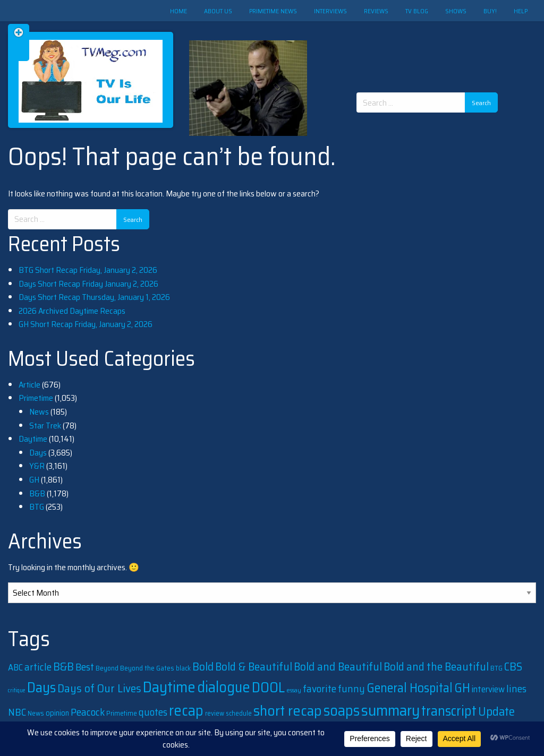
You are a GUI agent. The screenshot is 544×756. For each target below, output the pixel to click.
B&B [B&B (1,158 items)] (63, 667)
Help (521, 11)
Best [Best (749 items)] (85, 667)
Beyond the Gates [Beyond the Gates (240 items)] (147, 668)
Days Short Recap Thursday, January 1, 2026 (94, 297)
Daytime (33, 439)
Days (38, 453)
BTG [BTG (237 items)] (496, 668)
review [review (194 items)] (215, 714)
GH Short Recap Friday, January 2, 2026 (86, 324)
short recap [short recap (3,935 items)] (288, 711)
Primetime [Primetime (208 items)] (122, 713)
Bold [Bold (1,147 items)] (203, 667)
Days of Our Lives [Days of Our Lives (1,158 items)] (99, 688)
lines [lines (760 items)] (516, 689)
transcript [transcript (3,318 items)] (449, 711)
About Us (218, 11)
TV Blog (417, 11)
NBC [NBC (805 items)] (17, 712)
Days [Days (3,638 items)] (41, 687)
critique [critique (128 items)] (17, 690)
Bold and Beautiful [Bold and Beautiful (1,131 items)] (338, 667)
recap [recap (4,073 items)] (186, 710)
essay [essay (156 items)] (294, 690)
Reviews (376, 11)
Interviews (330, 11)
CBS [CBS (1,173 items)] (513, 667)
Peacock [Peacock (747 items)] (88, 712)
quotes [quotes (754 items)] (153, 712)
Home (178, 11)
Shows (456, 11)
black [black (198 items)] (183, 668)
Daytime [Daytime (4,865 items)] (169, 687)
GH (34, 480)
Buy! (490, 11)
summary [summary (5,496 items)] (390, 710)
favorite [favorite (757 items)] (320, 689)
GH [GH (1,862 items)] (462, 688)
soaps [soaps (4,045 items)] (342, 710)
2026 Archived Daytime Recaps (72, 311)
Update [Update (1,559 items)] (496, 711)
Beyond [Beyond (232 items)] (107, 668)
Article (29, 385)
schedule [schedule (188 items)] (239, 714)
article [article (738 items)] (38, 667)
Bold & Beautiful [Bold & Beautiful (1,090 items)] (254, 667)
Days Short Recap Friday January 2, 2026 (88, 284)
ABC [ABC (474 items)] (15, 667)
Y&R (37, 466)
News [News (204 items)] (36, 713)
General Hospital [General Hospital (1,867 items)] (410, 688)
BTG (37, 507)
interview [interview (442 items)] (488, 689)
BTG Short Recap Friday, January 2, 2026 (88, 270)
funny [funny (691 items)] (351, 689)
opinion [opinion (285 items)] (57, 713)
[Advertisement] (431, 48)
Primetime (36, 398)
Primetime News (273, 11)
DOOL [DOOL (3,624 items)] (268, 687)
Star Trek (45, 426)
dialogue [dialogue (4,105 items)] (224, 687)
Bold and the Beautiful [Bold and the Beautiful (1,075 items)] (436, 667)
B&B (37, 493)
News (39, 412)
